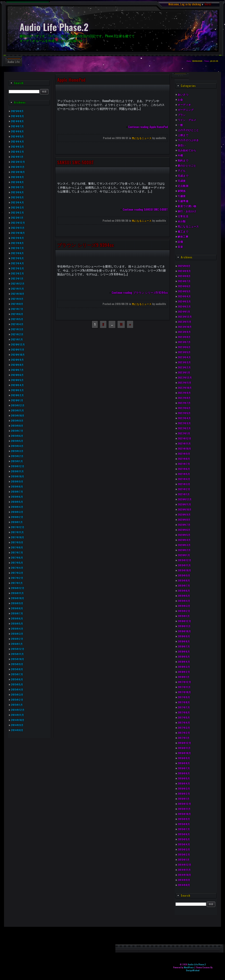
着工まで (183, 231)
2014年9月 (18, 725)
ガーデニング (186, 110)
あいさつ (183, 94)
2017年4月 (17, 568)
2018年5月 (17, 502)
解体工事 (183, 236)
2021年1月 (17, 339)
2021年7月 (17, 309)
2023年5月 (18, 197)
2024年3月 (18, 146)
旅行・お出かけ (187, 211)
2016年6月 (17, 618)
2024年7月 (18, 126)
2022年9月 (18, 238)
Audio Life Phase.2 (197, 964)
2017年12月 (18, 527)
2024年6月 (18, 131)
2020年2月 (18, 395)
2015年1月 (17, 705)
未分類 (182, 221)
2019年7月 (17, 431)
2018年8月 (17, 486)
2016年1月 (17, 644)
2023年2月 (18, 212)
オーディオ (185, 104)
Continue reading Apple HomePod (148, 127)
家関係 (182, 191)
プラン (182, 115)
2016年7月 (17, 613)
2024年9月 (18, 116)
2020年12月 (18, 344)
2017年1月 (17, 583)
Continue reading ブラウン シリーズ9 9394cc (140, 293)
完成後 (182, 181)
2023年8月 (18, 182)
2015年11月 (18, 654)
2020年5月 (18, 380)
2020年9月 (18, 360)
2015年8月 (17, 669)
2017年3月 (17, 573)
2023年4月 (18, 202)
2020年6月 (18, 375)
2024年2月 (18, 152)
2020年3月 (18, 390)
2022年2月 (18, 273)
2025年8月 (18, 111)
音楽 (180, 247)
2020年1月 (17, 400)
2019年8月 (17, 426)
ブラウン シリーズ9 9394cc (85, 245)
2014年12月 (18, 710)
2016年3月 (17, 634)
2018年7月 (17, 491)
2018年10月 (18, 476)
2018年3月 (17, 512)
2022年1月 (17, 278)
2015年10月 (18, 659)
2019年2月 (17, 456)
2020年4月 (18, 385)
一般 (180, 125)
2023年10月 (18, 172)
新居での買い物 (187, 206)
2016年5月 (17, 623)
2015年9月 (17, 664)
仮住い (182, 145)
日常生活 (183, 216)
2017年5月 (17, 563)
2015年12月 (18, 649)
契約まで (183, 160)
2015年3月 (17, 694)
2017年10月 (18, 537)
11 (121, 324)
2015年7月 (17, 674)
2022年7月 (18, 248)
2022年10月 (18, 233)
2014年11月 (18, 715)
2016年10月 (18, 598)
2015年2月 (17, 700)
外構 (180, 155)
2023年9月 (18, 177)
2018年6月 (17, 497)
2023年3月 (18, 207)
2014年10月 (18, 720)
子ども (182, 170)
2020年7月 (18, 370)
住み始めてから (187, 150)
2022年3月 (18, 268)
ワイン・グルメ (187, 120)
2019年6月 (17, 436)
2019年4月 (18, 446)
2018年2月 (17, 517)
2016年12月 (18, 588)
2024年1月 (18, 157)
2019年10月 (18, 415)
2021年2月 (17, 334)
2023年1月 (17, 217)
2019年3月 (17, 451)
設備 (180, 241)
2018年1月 (17, 522)
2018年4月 (18, 507)
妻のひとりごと (187, 165)
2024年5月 (18, 136)
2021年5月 (17, 319)
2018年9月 (17, 481)
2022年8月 (18, 243)
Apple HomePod (71, 80)
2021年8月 (17, 304)
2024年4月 (18, 141)
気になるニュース (142, 138)
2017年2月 (17, 578)
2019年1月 (17, 461)
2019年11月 (18, 410)
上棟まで (183, 135)
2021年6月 (17, 314)
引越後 (182, 196)
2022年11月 (18, 228)
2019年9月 (17, 420)
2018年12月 (18, 466)
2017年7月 (17, 552)
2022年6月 (18, 253)
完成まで (183, 175)
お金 (180, 99)
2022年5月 (18, 258)
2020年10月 (18, 354)
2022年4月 (18, 263)
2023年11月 (18, 167)
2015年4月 (18, 689)
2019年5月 (17, 441)
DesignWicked (193, 970)
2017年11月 (18, 532)
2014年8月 (18, 730)
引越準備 (183, 201)
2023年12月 (18, 162)
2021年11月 (18, 289)
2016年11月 (18, 593)
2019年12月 (18, 405)
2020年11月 (18, 349)
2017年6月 (17, 557)
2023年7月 (18, 187)
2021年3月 (17, 329)
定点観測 (183, 186)
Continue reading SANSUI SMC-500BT (145, 209)
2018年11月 (18, 471)
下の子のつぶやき (189, 140)
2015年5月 (17, 684)
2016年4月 (18, 628)
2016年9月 (17, 603)
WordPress (189, 967)
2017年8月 (17, 547)
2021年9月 (17, 299)
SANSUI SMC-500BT (76, 162)
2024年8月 (18, 121)
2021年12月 (18, 283)
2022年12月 (18, 223)
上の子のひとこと (189, 130)
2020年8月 (18, 365)
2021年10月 (18, 294)
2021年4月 (18, 324)
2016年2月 (17, 639)
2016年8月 (17, 608)
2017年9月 (17, 542)
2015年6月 (17, 679)
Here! (208, 4)
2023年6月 (18, 192)
